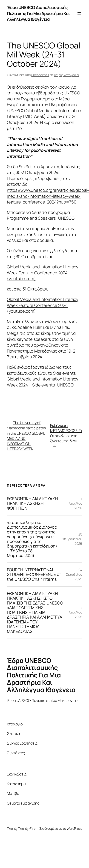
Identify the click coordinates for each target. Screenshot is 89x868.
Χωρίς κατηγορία (66, 75)
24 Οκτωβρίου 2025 (74, 574)
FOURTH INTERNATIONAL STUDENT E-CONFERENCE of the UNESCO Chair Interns (34, 575)
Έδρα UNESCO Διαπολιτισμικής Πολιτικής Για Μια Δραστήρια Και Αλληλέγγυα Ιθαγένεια (38, 13)
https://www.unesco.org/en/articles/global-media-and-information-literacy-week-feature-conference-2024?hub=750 (48, 196)
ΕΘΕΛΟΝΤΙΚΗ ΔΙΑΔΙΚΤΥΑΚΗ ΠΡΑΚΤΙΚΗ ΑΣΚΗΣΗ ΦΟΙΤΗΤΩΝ (32, 503)
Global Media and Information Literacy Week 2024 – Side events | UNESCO (43, 382)
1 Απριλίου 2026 (75, 503)
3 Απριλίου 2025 (75, 612)
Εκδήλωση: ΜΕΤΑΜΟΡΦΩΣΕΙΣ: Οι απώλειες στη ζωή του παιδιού (66, 433)
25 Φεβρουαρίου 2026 (72, 539)
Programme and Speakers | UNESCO (41, 218)
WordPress (74, 828)
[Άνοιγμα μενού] (79, 13)
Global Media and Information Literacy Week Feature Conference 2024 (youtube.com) (43, 273)
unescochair (40, 75)
